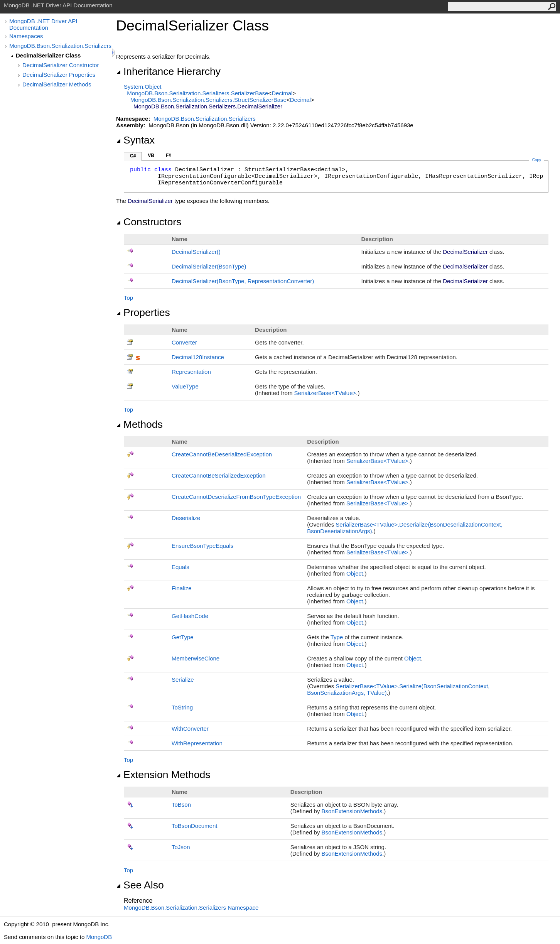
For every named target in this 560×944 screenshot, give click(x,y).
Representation (191, 372)
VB (151, 155)
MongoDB (99, 937)
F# (169, 155)
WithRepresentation (197, 743)
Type (337, 637)
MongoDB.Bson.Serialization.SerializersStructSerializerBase (208, 100)
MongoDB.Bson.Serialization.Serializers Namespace (191, 908)
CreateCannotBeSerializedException (218, 475)
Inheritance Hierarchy (168, 71)
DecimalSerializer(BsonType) (209, 266)
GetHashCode (190, 616)
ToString (182, 707)
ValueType (185, 386)
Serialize (183, 680)
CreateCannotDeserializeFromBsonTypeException (236, 497)
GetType (183, 637)
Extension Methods (163, 775)
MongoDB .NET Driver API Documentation (43, 24)
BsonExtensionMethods (352, 811)
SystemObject (143, 87)
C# (133, 156)
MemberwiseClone (196, 658)
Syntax (135, 140)
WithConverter (190, 729)
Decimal (282, 93)
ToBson (181, 805)
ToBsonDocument (194, 826)
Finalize (182, 588)
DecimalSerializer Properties (59, 75)
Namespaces (26, 36)
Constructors (149, 222)
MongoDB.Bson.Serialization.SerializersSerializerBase (197, 93)
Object (355, 573)
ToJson (181, 847)
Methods (139, 424)
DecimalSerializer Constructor (61, 65)
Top (128, 298)
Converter (184, 342)
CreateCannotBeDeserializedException (222, 454)
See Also (140, 885)
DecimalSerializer (196, 252)
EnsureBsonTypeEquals (202, 546)
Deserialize (186, 518)
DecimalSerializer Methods (57, 84)
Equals (180, 567)
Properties (143, 312)
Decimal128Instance (198, 357)
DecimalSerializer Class (48, 55)
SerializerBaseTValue (325, 393)
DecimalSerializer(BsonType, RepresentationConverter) (243, 281)
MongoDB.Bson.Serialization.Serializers (60, 46)
